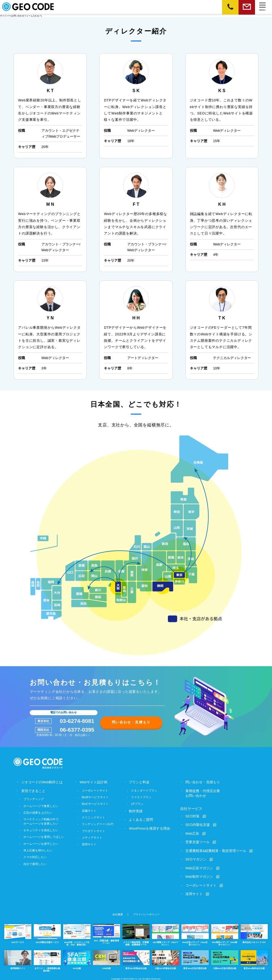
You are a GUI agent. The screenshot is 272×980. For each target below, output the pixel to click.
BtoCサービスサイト (95, 804)
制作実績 (136, 811)
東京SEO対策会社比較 (136, 959)
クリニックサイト (93, 817)
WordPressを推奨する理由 (150, 828)
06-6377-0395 (77, 730)
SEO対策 (192, 816)
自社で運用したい (35, 864)
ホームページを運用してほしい (44, 837)
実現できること (33, 791)
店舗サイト (89, 810)
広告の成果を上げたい (38, 812)
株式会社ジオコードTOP (254, 933)
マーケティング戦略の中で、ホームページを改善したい (42, 821)
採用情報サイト (18, 959)
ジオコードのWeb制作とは (42, 782)
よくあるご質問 (141, 820)
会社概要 (118, 914)
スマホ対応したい (35, 857)
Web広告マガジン (199, 868)
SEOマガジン (196, 859)
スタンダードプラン (144, 790)
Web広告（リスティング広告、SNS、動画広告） (77, 934)
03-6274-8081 (77, 721)
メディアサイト (92, 838)
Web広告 (192, 833)
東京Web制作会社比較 (254, 959)
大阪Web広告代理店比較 (225, 959)
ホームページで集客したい (41, 806)
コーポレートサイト (95, 790)
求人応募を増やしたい (38, 850)
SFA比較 (77, 959)
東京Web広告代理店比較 (195, 959)
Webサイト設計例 (93, 782)
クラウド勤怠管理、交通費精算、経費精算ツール (136, 934)
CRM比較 (107, 959)
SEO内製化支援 (198, 824)
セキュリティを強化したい (41, 830)
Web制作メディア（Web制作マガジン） (225, 934)
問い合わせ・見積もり (131, 722)
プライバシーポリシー (146, 914)
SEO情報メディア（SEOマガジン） (165, 934)
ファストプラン (141, 797)
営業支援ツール (197, 842)
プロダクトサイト (93, 831)
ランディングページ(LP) (98, 824)
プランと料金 (139, 782)
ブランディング (34, 799)
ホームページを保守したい (41, 843)
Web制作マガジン (199, 876)
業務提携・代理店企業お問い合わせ (203, 793)
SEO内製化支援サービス (47, 933)
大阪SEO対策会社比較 (165, 959)
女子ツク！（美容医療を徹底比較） (47, 960)
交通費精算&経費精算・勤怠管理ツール (216, 850)
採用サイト (89, 844)
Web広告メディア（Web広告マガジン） (195, 934)
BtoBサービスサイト (95, 797)
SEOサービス (18, 933)
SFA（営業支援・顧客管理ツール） (107, 933)
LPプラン (137, 804)
